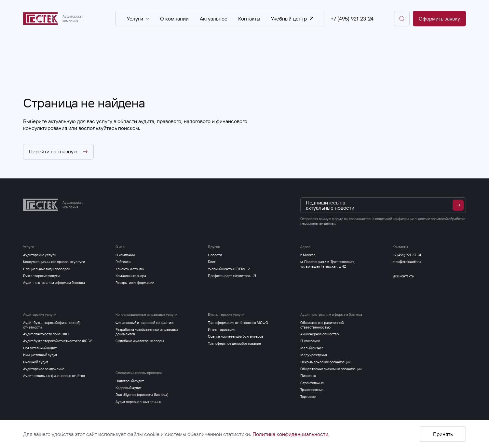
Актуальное (214, 19)
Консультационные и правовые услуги (146, 315)
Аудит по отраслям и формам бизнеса (331, 315)
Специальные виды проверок (139, 373)
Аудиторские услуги (40, 315)
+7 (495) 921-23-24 (352, 19)
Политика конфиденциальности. (291, 434)
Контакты (249, 19)
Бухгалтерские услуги (226, 315)
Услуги (138, 19)
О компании (174, 19)
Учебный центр (292, 19)
